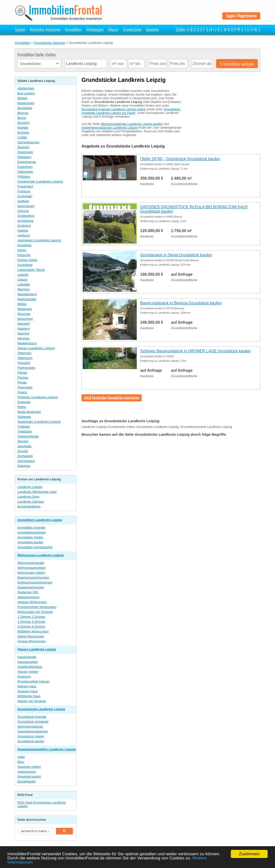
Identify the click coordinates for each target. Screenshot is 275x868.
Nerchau (23, 338)
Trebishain (25, 431)
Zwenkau (24, 466)
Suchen (20, 29)
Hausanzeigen (28, 662)
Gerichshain (26, 206)
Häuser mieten (28, 672)
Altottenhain (26, 88)
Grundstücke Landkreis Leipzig (41, 709)
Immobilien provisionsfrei (35, 547)
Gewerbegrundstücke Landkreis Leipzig (110, 128)
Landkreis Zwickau (31, 502)
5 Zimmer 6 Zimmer (31, 626)
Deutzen (23, 147)
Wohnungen (95, 29)
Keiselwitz (25, 245)
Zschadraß (25, 456)
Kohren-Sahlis (27, 260)
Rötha (22, 407)
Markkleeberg (27, 294)
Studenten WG (28, 592)
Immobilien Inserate (31, 527)
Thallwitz (24, 427)
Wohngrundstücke (30, 726)
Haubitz (23, 230)
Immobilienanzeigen (32, 532)
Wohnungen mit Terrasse (35, 612)
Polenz (22, 392)
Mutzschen (25, 319)
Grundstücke (132, 29)
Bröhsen (23, 132)
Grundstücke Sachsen (50, 43)
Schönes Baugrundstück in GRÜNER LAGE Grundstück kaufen (195, 351)
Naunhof (23, 333)
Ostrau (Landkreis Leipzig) (36, 348)
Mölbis (22, 304)
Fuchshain (25, 196)
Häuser (113, 29)
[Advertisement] (223, 116)
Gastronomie (27, 772)
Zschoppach (26, 461)
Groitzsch (24, 226)
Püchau (23, 378)
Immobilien (73, 29)
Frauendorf (25, 186)
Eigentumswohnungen (33, 577)
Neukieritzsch (27, 343)
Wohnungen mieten (31, 573)
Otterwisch (25, 358)
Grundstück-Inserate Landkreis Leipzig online (114, 109)
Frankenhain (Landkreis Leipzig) (40, 181)
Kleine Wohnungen (31, 636)
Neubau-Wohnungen (32, 602)
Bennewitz (25, 108)
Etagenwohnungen (31, 587)
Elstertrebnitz (27, 162)
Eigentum (24, 676)
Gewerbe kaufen (29, 776)
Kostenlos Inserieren (45, 29)
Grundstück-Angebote (33, 722)
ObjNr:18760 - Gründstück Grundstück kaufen (180, 159)
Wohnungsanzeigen (32, 568)
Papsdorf (24, 363)
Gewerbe (152, 29)
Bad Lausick (26, 93)
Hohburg (24, 235)
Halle (21, 757)
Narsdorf (24, 324)
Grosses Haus (27, 691)
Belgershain (26, 103)
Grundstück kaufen (31, 741)
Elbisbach (24, 157)
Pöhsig (22, 373)
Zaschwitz (25, 446)
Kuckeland (25, 265)
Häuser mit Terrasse (32, 701)
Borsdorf (23, 123)
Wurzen (23, 441)
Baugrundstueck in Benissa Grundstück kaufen (181, 303)
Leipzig (22, 279)
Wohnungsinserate (31, 563)
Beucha (23, 113)
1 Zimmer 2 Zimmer (31, 617)
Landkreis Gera (28, 497)
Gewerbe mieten (29, 767)
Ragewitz (24, 402)
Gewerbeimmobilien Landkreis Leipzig (47, 749)
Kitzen (22, 250)
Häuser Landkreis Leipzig (37, 649)
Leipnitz (23, 275)
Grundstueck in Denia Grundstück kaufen (176, 255)
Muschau (24, 314)
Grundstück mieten (31, 736)
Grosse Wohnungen (32, 641)
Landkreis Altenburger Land (37, 492)
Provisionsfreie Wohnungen (37, 607)
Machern (24, 289)
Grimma (23, 211)
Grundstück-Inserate (32, 717)
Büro (21, 762)
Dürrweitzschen (28, 142)
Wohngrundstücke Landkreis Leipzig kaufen (132, 124)
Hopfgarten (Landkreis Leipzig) (39, 240)
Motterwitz (25, 309)
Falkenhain (25, 172)
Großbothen (26, 216)
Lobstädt (24, 284)
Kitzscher (24, 255)
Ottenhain (24, 353)
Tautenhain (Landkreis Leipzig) (39, 422)
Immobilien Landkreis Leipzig (40, 520)
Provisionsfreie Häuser (34, 681)
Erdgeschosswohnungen (35, 582)
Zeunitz (23, 451)
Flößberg (24, 177)
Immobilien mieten (30, 537)
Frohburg (24, 191)
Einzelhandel (27, 781)
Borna (22, 118)
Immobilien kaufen (30, 542)
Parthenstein (26, 368)
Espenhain (25, 167)
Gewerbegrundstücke (33, 731)
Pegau (22, 382)
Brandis (23, 128)
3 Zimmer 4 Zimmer (31, 622)
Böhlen (22, 98)
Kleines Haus (27, 686)
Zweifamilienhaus (30, 667)
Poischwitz (25, 387)
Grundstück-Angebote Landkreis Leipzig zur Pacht (131, 111)
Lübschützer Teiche (31, 270)
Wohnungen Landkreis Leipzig (41, 555)
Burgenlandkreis (29, 506)
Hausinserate (27, 657)
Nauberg (24, 329)
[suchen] (35, 831)
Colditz (22, 137)
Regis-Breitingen (29, 412)
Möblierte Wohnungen (33, 631)
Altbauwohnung (28, 597)
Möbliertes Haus (29, 696)
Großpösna (25, 221)
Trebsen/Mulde (28, 436)
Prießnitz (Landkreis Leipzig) (38, 397)
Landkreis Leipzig (30, 487)
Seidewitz (24, 417)
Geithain (23, 201)
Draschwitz (25, 152)
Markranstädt (27, 299)
